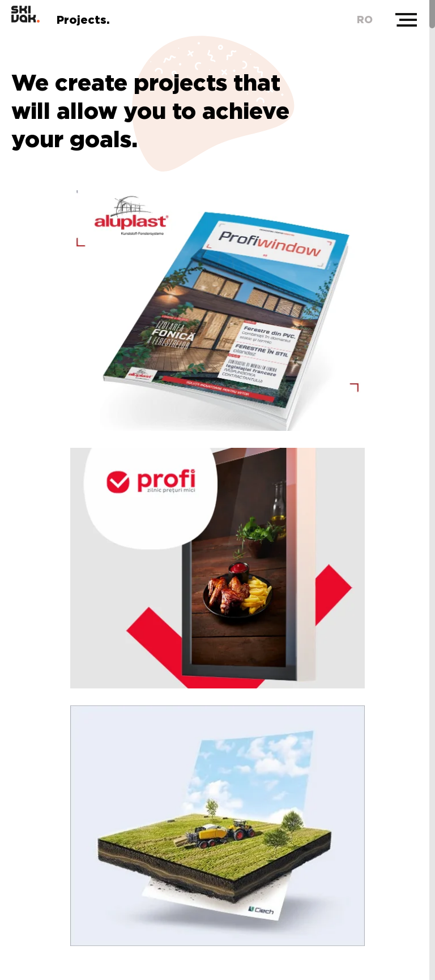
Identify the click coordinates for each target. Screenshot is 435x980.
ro (365, 20)
